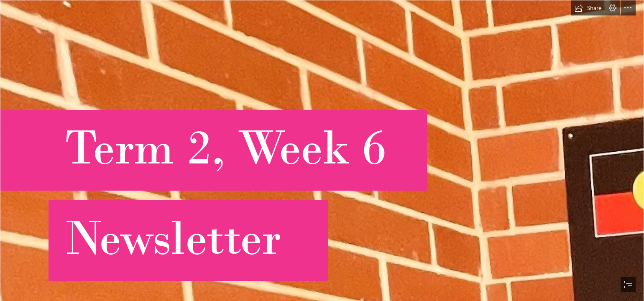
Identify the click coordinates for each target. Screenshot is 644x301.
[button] (588, 8)
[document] (322, 150)
